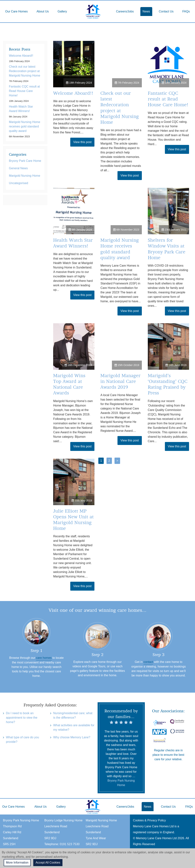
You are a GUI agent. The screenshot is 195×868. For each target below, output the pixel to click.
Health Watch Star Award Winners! (21, 109)
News (146, 11)
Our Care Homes (16, 11)
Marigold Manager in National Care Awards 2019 (120, 381)
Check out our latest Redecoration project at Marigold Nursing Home (25, 71)
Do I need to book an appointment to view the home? (22, 718)
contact (148, 662)
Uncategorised (18, 183)
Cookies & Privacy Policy (149, 820)
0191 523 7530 (70, 844)
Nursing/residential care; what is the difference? (73, 715)
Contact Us (166, 11)
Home (93, 11)
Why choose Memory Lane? (72, 737)
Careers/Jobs (125, 11)
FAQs (186, 11)
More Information (17, 863)
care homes (44, 658)
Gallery (62, 11)
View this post (82, 142)
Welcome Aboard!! (73, 93)
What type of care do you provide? (22, 740)
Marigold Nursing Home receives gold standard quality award (25, 126)
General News (18, 168)
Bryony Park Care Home (25, 161)
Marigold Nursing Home (25, 176)
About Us (43, 11)
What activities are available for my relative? (74, 727)
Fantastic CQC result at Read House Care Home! (168, 99)
